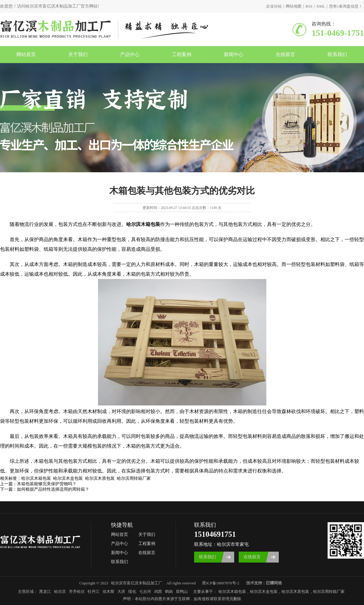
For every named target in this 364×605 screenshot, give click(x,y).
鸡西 (158, 592)
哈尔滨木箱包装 (232, 592)
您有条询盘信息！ (346, 6)
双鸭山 (182, 592)
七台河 (145, 592)
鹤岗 (169, 592)
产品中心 (130, 54)
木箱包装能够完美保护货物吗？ (47, 484)
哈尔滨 (60, 592)
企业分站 (274, 6)
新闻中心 (234, 54)
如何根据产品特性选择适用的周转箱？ (53, 489)
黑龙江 (45, 592)
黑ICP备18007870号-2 (221, 583)
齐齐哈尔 (77, 592)
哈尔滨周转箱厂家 (329, 592)
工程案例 (182, 54)
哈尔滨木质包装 (295, 592)
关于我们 (78, 54)
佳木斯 (108, 592)
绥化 (132, 592)
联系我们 (337, 54)
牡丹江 (94, 592)
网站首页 (26, 54)
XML (321, 6)
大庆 (121, 592)
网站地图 (294, 6)
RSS (309, 6)
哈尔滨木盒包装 (264, 592)
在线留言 (285, 54)
